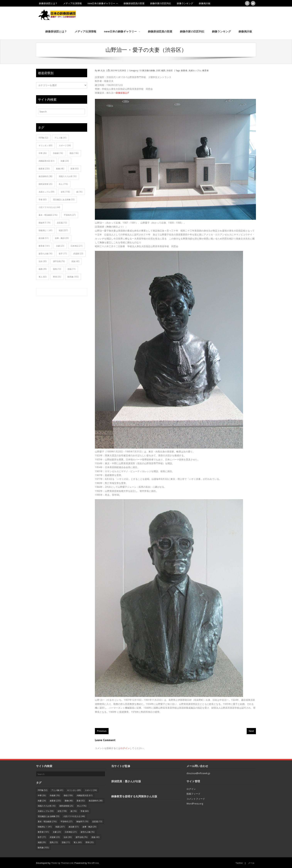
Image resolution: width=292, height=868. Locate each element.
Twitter (239, 862)
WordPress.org (195, 803)
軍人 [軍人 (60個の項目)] (43, 276)
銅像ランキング (185, 3)
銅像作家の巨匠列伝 (161, 3)
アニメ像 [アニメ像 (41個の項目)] (60, 137)
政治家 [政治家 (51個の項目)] (43, 238)
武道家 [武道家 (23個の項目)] (78, 253)
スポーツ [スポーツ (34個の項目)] (65, 145)
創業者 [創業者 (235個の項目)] (44, 168)
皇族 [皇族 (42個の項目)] (75, 261)
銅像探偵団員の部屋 (134, 3)
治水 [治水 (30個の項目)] (43, 261)
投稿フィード (193, 793)
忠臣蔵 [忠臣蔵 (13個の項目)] (62, 222)
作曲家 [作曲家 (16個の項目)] (58, 153)
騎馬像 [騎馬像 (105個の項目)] (73, 276)
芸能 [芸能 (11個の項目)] (71, 268)
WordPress (93, 862)
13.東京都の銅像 (147, 70)
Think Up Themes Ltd (62, 862)
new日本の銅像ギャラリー (101, 3)
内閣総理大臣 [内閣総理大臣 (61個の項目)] (46, 160)
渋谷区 (170, 70)
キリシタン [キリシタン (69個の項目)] (45, 145)
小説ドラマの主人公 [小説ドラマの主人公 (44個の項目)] (49, 207)
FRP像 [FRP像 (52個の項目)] (43, 137)
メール (251, 862)
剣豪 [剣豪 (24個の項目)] (65, 160)
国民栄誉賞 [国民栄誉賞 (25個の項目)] (45, 183)
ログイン (125, 747)
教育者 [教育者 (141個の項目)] (44, 245)
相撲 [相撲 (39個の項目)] (43, 268)
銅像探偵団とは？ (48, 3)
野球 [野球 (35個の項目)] (57, 276)
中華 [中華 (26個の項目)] (43, 153)
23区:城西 (161, 70)
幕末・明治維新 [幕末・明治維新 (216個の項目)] (48, 214)
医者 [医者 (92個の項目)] (75, 168)
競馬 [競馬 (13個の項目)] (57, 268)
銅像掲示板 (205, 3)
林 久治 (101, 70)
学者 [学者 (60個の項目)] (43, 199)
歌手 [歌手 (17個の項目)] (63, 253)
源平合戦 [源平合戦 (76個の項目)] (59, 261)
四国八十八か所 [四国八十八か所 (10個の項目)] (68, 176)
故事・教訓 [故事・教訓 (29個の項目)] (62, 238)
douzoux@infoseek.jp (198, 773)
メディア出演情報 (73, 3)
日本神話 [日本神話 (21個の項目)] (76, 245)
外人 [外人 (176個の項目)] (63, 183)
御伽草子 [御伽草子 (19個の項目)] (44, 222)
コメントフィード (196, 798)
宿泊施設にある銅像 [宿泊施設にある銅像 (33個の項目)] (64, 199)
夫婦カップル (195, 70)
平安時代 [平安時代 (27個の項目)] (70, 214)
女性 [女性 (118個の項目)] (65, 191)
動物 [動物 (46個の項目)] (60, 168)
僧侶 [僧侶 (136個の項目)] (74, 153)
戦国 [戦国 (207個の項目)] (63, 230)
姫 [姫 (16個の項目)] (79, 191)
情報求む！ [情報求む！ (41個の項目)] (45, 230)
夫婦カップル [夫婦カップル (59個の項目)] (46, 191)
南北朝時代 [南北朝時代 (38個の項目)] (45, 176)
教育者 (205, 70)
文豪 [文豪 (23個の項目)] (60, 245)
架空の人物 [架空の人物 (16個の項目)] (45, 253)
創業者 (184, 70)
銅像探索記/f (122, 92)
